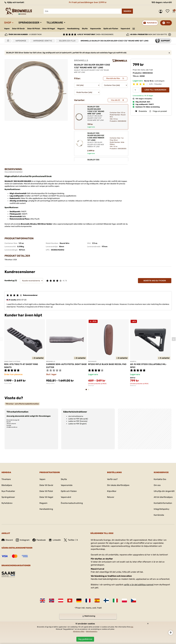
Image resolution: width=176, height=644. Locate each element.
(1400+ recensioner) (95, 34)
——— (134, 28)
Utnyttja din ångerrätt (164, 491)
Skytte (85, 29)
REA (168, 23)
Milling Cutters (50, 383)
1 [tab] (87, 391)
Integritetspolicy (162, 509)
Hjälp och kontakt (14, 2)
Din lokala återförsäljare (118, 485)
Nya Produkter (8, 491)
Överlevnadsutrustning (72, 503)
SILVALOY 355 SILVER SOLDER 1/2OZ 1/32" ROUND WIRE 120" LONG (96, 113)
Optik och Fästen (111, 29)
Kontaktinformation (163, 503)
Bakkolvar (133, 386)
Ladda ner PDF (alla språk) (78, 419)
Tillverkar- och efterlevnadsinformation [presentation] (22, 404)
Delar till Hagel (49, 29)
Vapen (7, 29)
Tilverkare (6, 479)
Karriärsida (159, 515)
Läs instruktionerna (76, 416)
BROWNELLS (81, 60)
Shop (8, 23)
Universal (91, 386)
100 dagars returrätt (162, 2)
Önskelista (168, 11)
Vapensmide (96, 29)
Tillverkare (55, 23)
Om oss (157, 485)
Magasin (61, 29)
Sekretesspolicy (92, 631)
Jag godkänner (85, 639)
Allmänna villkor (79, 631)
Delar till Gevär (18, 29)
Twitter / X (71, 540)
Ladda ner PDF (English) (77, 424)
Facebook (39, 540)
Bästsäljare (7, 485)
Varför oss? (112, 479)
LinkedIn (55, 540)
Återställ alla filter (113, 78)
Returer (111, 497)
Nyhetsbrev (7, 503)
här (132, 627)
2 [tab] (89, 391)
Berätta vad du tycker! (155, 281)
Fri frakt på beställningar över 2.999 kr (88, 2)
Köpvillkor (112, 491)
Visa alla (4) (116, 100)
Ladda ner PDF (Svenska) (78, 421)
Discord (7, 540)
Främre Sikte (8, 383)
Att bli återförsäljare (163, 497)
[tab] (22, 404)
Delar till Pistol (34, 29)
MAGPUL (133, 361)
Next (174, 339)
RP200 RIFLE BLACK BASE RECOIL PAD (107, 364)
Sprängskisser (29, 23)
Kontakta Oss (160, 479)
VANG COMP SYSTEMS (12, 361)
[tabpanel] (25, 352)
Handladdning (73, 29)
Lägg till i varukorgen (155, 90)
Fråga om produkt (158, 111)
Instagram (23, 540)
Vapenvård (125, 29)
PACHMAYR (92, 361)
